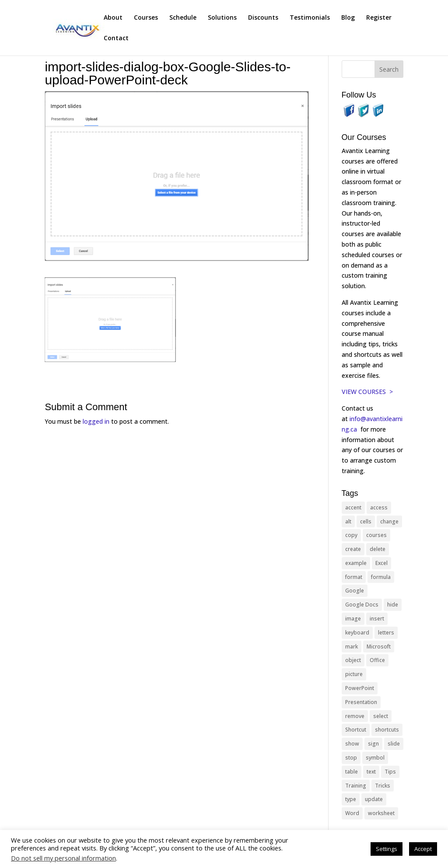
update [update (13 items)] (374, 799)
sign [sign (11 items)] (373, 744)
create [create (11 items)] (353, 549)
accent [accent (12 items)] (353, 507)
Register (379, 18)
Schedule (183, 18)
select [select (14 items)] (381, 716)
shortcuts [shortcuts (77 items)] (387, 730)
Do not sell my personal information (63, 858)
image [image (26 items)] (353, 619)
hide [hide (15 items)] (393, 605)
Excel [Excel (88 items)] (381, 563)
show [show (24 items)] (352, 744)
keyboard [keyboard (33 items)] (357, 633)
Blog (348, 18)
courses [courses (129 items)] (376, 535)
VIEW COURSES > (367, 392)
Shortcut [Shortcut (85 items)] (356, 730)
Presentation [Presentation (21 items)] (361, 702)
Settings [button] (387, 849)
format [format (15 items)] (354, 577)
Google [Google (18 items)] (355, 591)
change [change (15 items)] (389, 521)
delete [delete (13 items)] (378, 549)
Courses (146, 18)
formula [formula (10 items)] (381, 577)
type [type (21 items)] (351, 799)
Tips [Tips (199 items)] (390, 772)
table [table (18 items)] (352, 772)
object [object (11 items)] (353, 660)
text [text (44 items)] (371, 772)
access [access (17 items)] (379, 507)
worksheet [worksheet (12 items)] (381, 813)
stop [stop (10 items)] (351, 758)
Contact (116, 38)
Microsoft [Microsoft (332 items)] (379, 647)
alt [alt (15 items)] (348, 521)
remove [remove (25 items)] (355, 716)
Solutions (222, 18)
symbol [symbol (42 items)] (375, 758)
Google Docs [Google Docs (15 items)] (362, 605)
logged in (96, 421)
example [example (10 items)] (356, 563)
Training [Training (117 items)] (356, 786)
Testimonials (310, 18)
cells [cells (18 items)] (366, 521)
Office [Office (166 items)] (377, 660)
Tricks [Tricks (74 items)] (383, 786)
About (113, 18)
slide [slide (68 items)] (394, 744)
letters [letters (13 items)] (386, 633)
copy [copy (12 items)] (351, 535)
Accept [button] (423, 849)
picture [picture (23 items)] (354, 674)
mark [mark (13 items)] (352, 647)
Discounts (263, 18)
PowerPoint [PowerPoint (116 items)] (360, 688)
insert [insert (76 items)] (377, 619)
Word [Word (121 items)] (352, 813)
